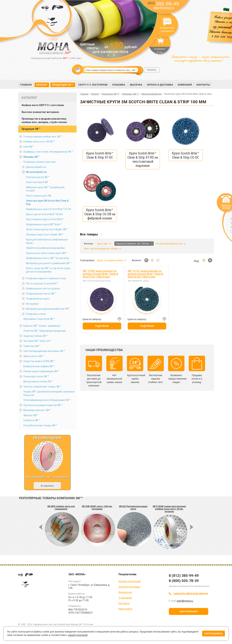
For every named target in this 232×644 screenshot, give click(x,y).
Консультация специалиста (167, 22)
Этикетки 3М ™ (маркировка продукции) (44, 331)
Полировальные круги (38, 299)
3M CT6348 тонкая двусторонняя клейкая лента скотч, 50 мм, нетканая (169, 509)
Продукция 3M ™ (31, 129)
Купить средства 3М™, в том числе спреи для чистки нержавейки (48, 270)
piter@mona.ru (164, 8)
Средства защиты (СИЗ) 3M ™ (39, 361)
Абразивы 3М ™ (31, 157)
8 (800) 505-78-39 (184, 581)
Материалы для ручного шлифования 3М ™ (49, 263)
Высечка (136, 85)
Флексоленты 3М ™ (34, 356)
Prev (108, 55)
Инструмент (32, 304)
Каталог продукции (130, 581)
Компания (185, 85)
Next (114, 55)
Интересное (125, 592)
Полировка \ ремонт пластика (39, 162)
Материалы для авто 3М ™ (37, 410)
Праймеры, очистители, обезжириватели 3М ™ (48, 152)
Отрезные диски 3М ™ (38, 177)
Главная (26, 85)
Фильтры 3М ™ (31, 415)
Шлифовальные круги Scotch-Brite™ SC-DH (49, 209)
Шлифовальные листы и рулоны (43, 288)
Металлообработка (36, 172)
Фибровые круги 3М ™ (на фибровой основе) (45, 189)
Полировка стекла (36, 314)
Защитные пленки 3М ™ (36, 336)
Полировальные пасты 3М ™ (41, 294)
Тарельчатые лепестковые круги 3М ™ (47, 253)
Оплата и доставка (160, 85)
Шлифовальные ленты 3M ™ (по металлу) (47, 258)
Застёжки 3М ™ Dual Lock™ (37, 341)
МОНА (52, 16)
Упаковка (119, 85)
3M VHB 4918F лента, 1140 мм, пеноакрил (97, 508)
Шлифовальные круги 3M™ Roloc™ (44, 224)
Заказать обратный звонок (191, 594)
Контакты (203, 85)
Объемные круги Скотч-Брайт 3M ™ (45, 235)
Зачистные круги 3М (37, 182)
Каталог (42, 85)
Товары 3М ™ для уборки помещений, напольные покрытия (49, 393)
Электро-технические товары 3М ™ (42, 387)
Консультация (189, 611)
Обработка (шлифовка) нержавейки (45, 248)
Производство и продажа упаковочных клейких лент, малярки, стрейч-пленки (44, 120)
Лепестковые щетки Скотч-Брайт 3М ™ (47, 229)
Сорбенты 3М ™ (32, 420)
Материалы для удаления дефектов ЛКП (48, 309)
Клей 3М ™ (29, 147)
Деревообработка (36, 167)
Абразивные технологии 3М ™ (39, 319)
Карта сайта (125, 609)
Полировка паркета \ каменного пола (46, 278)
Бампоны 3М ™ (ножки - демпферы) (42, 326)
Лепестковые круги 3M (38, 196)
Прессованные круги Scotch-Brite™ (45, 219)
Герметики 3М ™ (32, 346)
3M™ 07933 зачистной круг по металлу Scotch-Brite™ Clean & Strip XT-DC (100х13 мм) (100, 274)
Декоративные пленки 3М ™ (38, 381)
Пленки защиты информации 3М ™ (41, 371)
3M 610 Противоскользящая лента (133, 508)
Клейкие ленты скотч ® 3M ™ (39, 142)
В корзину (47, 486)
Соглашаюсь (214, 634)
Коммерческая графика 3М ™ (39, 366)
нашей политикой (78, 635)
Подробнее (102, 326)
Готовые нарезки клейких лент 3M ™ (43, 137)
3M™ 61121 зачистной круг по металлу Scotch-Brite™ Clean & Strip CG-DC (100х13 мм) (145, 274)
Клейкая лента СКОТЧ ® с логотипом (43, 105)
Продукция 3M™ (63, 85)
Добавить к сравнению (119, 319)
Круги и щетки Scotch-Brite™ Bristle (44, 214)
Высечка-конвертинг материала (40, 112)
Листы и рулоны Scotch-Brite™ (42, 284)
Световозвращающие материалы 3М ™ (44, 351)
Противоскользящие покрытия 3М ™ (43, 405)
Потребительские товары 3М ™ (40, 425)
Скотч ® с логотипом (93, 85)
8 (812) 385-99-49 (184, 576)
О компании (125, 598)
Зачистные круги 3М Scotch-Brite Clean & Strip (47, 202)
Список (204, 260)
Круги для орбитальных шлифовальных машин (47, 241)
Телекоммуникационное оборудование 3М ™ (47, 400)
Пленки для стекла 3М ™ (36, 376)
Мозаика (210, 260)
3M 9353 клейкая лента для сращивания (61, 508)
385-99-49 (163, 4)
